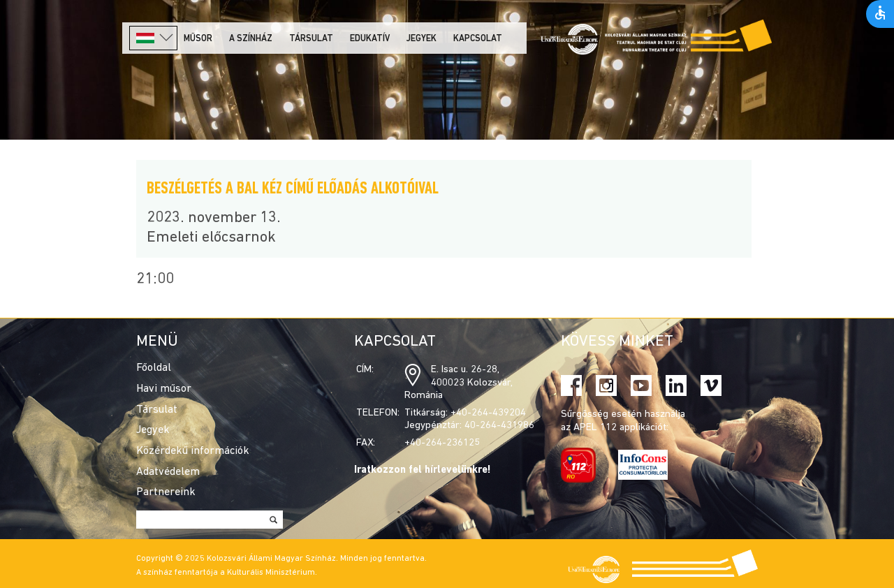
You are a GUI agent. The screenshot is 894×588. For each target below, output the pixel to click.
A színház (251, 39)
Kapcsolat (478, 39)
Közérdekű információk (193, 451)
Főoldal (154, 368)
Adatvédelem (168, 472)
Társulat (311, 39)
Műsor (198, 39)
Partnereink (166, 492)
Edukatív (370, 39)
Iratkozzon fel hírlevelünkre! (423, 470)
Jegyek (422, 39)
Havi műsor (164, 389)
